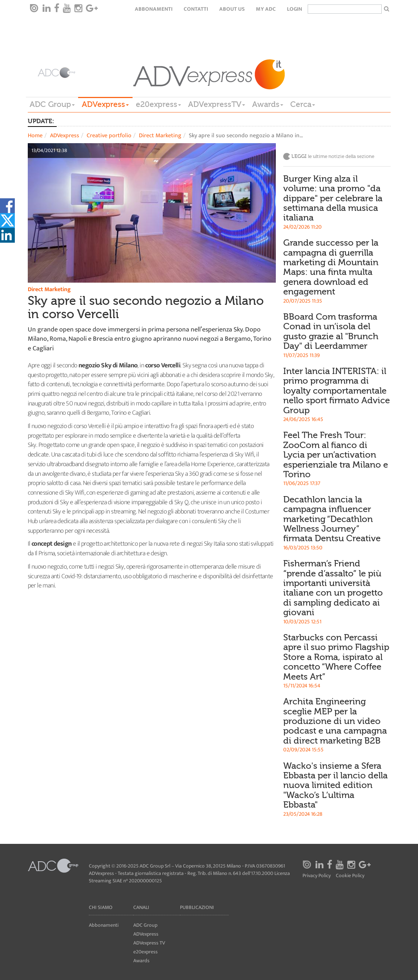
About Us (232, 9)
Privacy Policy (317, 876)
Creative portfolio (109, 136)
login (295, 9)
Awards (268, 104)
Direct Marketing (160, 136)
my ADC (266, 9)
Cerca (303, 104)
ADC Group (52, 104)
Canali (141, 907)
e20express (158, 104)
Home (35, 136)
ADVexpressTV (217, 104)
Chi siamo (101, 907)
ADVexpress (105, 104)
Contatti (196, 9)
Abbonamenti (154, 9)
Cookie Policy (350, 876)
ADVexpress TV (149, 943)
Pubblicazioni (197, 907)
